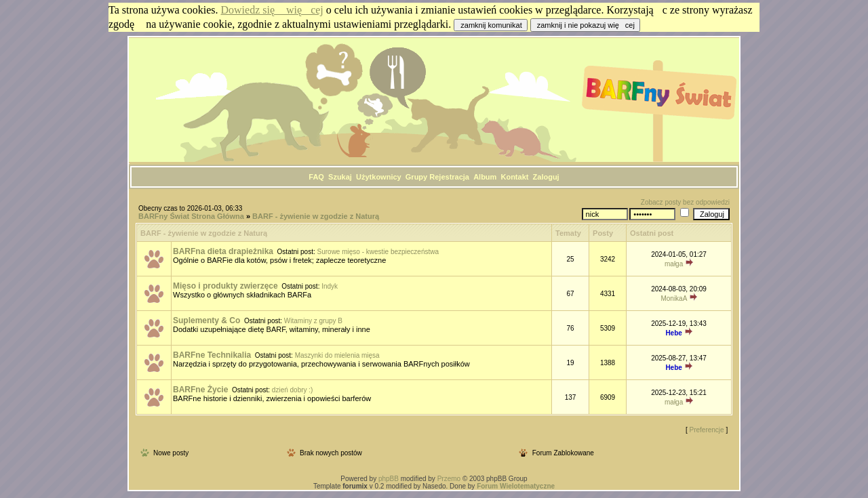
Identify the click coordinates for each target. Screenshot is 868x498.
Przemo (449, 479)
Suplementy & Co (206, 320)
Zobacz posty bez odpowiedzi (685, 202)
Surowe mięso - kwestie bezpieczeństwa (378, 252)
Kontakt (514, 177)
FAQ (316, 177)
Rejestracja (449, 177)
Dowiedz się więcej (272, 10)
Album (485, 177)
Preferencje (707, 430)
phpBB (389, 479)
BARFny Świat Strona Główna (191, 216)
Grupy (416, 177)
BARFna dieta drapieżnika (223, 251)
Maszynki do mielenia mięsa (337, 355)
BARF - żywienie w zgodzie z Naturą (316, 216)
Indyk (330, 286)
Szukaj (340, 177)
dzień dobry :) (293, 390)
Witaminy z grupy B (313, 321)
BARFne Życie (200, 390)
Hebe (673, 333)
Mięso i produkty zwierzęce (225, 286)
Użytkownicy (379, 177)
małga (674, 264)
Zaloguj (546, 177)
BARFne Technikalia (212, 355)
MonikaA (673, 298)
